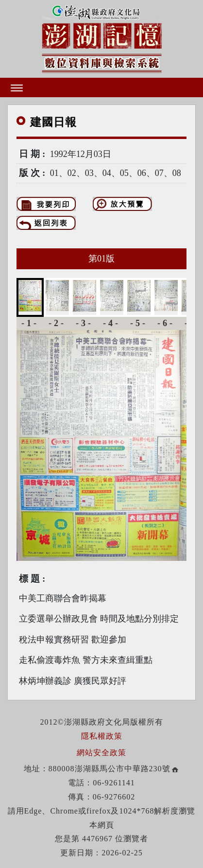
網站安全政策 (101, 753)
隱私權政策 (102, 736)
